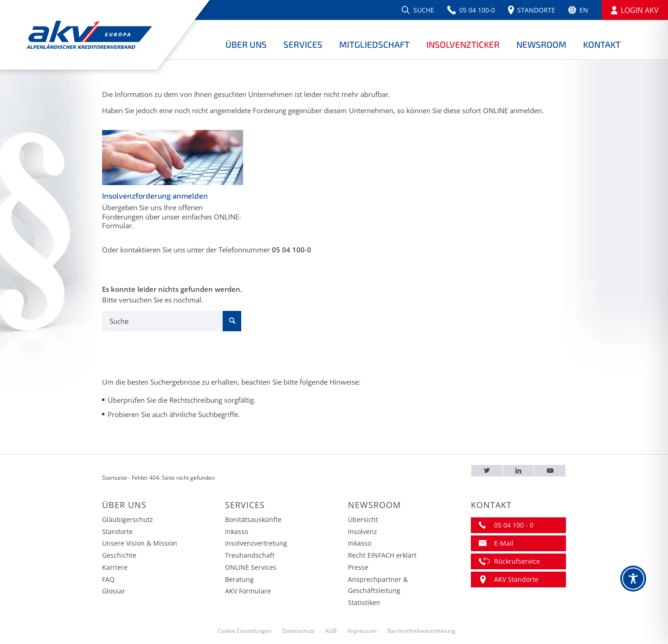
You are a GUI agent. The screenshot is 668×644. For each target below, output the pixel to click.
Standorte (117, 531)
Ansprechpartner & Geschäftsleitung (378, 585)
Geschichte (119, 555)
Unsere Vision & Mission (140, 543)
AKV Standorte (516, 579)
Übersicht (363, 519)
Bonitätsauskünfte (253, 519)
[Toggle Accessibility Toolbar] (633, 579)
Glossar (114, 591)
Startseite (115, 478)
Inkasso (237, 531)
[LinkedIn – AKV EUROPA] (519, 471)
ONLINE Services (251, 567)
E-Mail (504, 543)
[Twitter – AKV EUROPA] (487, 471)
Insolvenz (363, 531)
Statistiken (364, 602)
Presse (358, 567)
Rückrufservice (517, 561)
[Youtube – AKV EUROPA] (550, 471)
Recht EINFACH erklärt (382, 555)
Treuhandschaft (250, 555)
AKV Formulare (248, 591)
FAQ (108, 579)
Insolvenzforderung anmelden (155, 196)
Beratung (239, 579)
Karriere (115, 567)
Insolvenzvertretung (256, 543)
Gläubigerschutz (128, 519)
